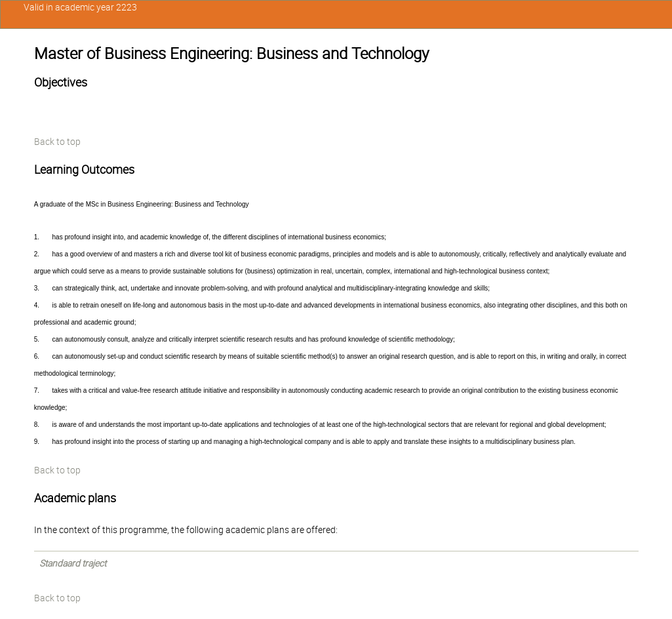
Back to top (57, 142)
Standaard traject (73, 563)
